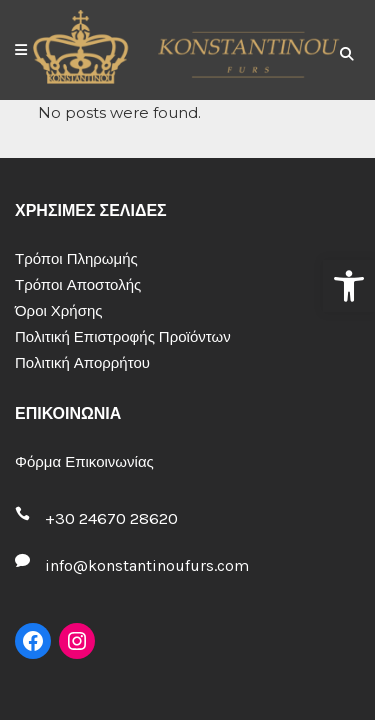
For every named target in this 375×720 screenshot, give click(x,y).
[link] (349, 286)
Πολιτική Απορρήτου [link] (82, 363)
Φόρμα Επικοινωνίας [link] (84, 462)
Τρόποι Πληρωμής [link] (76, 259)
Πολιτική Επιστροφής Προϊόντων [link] (123, 337)
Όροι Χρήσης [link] (59, 311)
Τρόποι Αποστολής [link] (78, 285)
